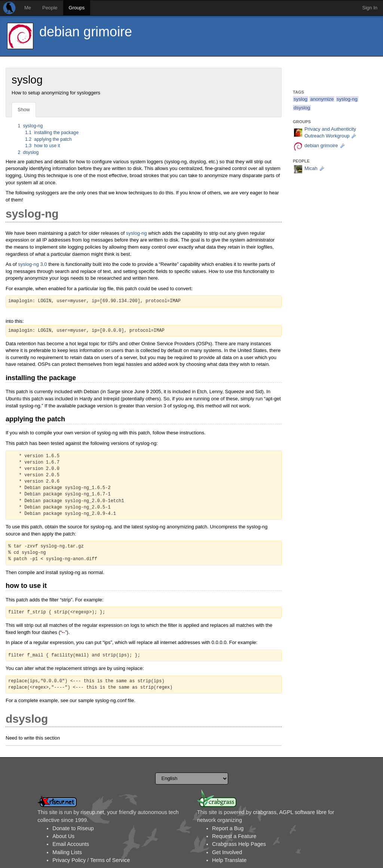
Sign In (370, 8)
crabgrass (265, 812)
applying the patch (48, 139)
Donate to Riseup (73, 828)
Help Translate (229, 860)
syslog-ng (30, 126)
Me (28, 8)
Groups (77, 8)
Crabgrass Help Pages (239, 844)
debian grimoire (86, 32)
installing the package (52, 133)
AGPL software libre (303, 812)
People (50, 8)
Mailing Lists (67, 852)
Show (24, 110)
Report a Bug (228, 828)
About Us (63, 836)
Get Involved (227, 852)
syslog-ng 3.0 (32, 264)
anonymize (322, 99)
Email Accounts (71, 844)
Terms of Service (110, 860)
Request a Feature (234, 836)
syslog (301, 99)
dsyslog (28, 152)
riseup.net (93, 812)
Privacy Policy (69, 860)
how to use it (43, 146)
